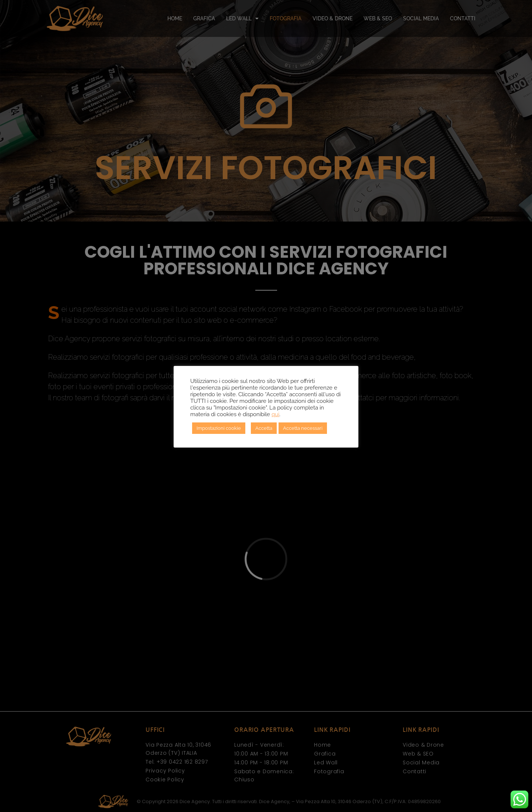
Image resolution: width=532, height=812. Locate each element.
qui (275, 414)
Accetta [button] (264, 428)
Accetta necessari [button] (303, 428)
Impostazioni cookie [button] (219, 428)
